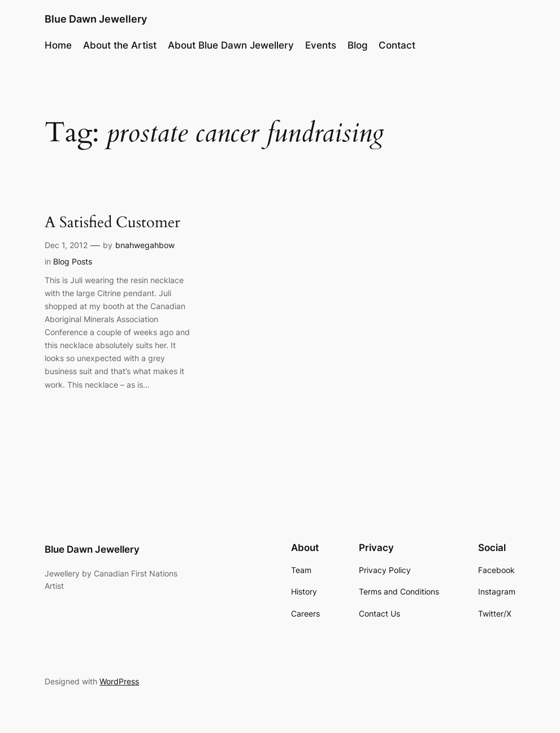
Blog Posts (73, 261)
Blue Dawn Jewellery (96, 19)
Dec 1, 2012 (66, 245)
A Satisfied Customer (112, 223)
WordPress (119, 681)
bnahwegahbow (145, 245)
